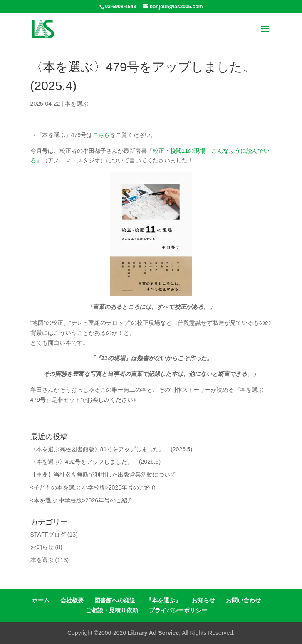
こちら (101, 135)
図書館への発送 (115, 600)
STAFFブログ (48, 535)
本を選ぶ (77, 104)
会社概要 (72, 600)
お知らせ (42, 547)
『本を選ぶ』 (163, 600)
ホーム (41, 600)
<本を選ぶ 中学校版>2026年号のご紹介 (82, 500)
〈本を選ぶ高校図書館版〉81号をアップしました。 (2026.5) (111, 449)
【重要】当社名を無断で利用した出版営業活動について (103, 475)
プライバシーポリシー (178, 610)
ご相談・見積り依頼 (112, 610)
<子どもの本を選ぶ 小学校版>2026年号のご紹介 (93, 487)
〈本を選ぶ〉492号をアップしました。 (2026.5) (96, 462)
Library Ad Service (153, 633)
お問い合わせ (243, 600)
